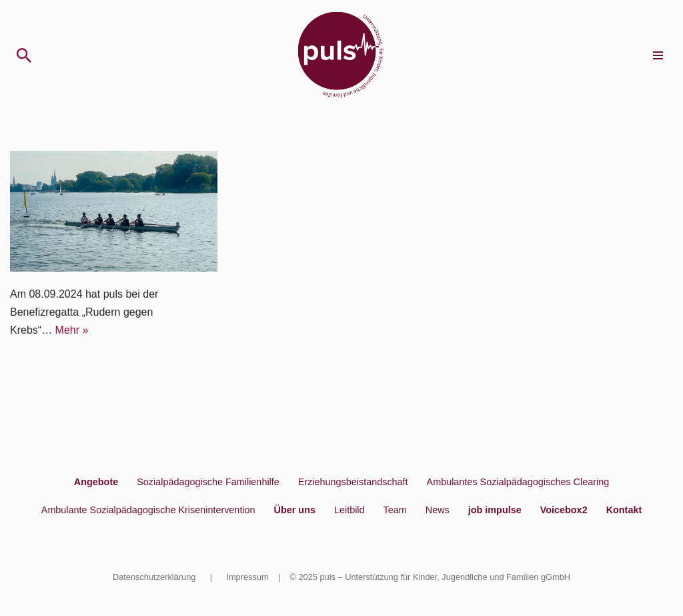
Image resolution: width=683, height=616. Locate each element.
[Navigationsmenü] (658, 55)
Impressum (247, 577)
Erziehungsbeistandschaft (353, 482)
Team (395, 510)
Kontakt (624, 510)
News (438, 510)
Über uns (295, 510)
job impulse (495, 510)
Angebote (96, 482)
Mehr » (72, 330)
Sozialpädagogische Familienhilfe (208, 482)
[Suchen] (24, 55)
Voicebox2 (564, 510)
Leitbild (350, 510)
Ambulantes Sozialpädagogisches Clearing (518, 482)
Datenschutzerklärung (154, 577)
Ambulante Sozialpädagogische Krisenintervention (148, 510)
